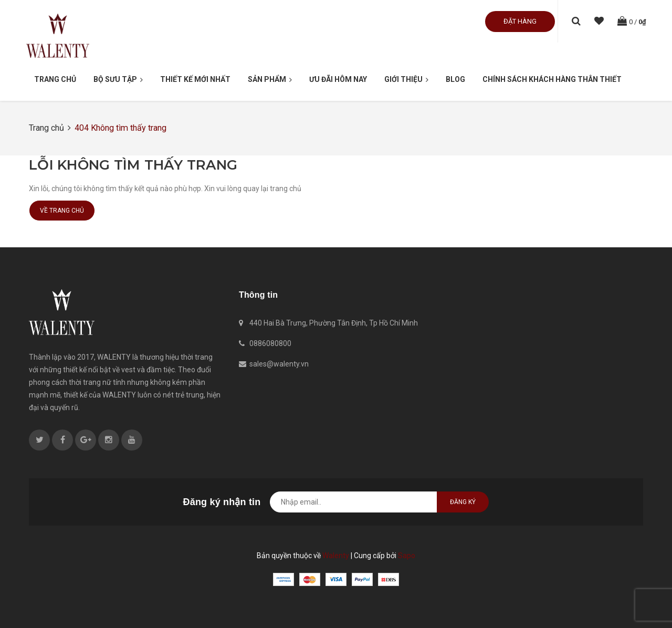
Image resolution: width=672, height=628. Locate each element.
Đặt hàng (520, 21)
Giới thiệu (406, 80)
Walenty (336, 556)
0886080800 (270, 343)
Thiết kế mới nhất (195, 79)
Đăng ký (463, 502)
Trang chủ (55, 79)
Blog (455, 79)
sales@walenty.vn (279, 364)
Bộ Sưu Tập (118, 80)
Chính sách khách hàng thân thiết (552, 79)
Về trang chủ (62, 211)
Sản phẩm (270, 80)
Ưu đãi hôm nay (338, 79)
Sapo (407, 556)
